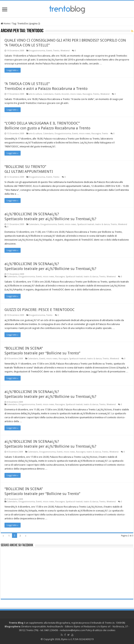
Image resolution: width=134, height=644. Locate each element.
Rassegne (87, 94)
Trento (56, 51)
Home (5, 23)
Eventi (49, 51)
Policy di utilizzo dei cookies (100, 630)
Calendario (48, 94)
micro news (76, 94)
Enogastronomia (37, 51)
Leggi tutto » (13, 70)
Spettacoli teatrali (86, 224)
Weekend (65, 51)
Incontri (65, 94)
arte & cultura (35, 94)
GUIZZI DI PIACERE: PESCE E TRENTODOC (40, 310)
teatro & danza (102, 224)
